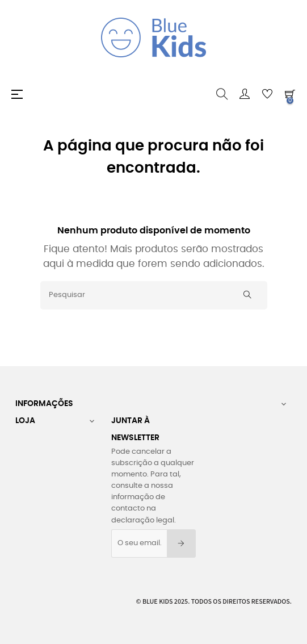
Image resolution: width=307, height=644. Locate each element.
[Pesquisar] (154, 295)
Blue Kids (158, 601)
